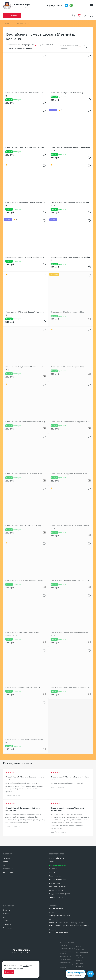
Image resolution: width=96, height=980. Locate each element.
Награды (7, 914)
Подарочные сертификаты (60, 894)
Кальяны (7, 858)
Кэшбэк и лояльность (58, 880)
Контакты (7, 924)
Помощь (7, 921)
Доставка (53, 869)
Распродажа (8, 872)
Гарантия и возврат (57, 876)
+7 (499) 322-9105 (56, 908)
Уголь (5, 865)
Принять (9, 972)
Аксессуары (8, 869)
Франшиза (7, 928)
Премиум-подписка (58, 865)
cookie (26, 966)
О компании (8, 910)
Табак (5, 862)
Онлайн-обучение (57, 858)
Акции (52, 862)
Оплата (52, 872)
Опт (5, 917)
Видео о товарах (56, 890)
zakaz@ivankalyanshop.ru (59, 916)
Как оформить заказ (57, 887)
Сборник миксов (56, 897)
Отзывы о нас (55, 883)
